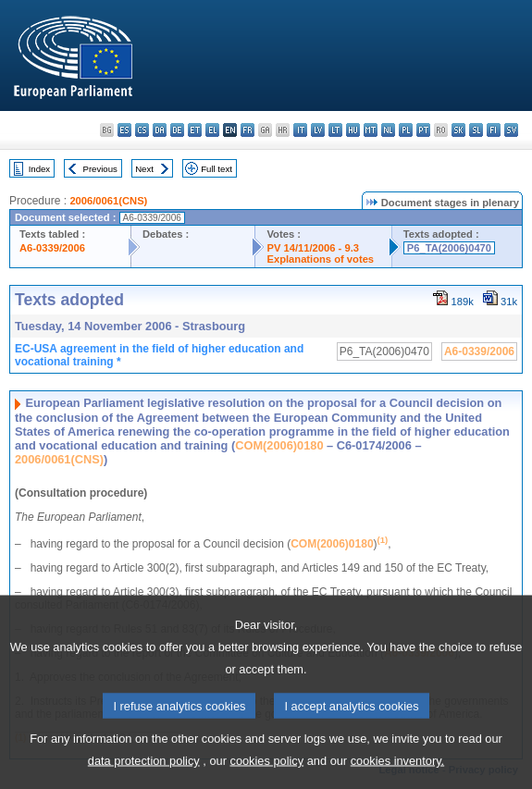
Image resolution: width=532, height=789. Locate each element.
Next (144, 169)
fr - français (247, 130)
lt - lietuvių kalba (335, 130)
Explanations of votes (320, 259)
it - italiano (300, 130)
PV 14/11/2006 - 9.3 (313, 248)
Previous (100, 169)
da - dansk (160, 130)
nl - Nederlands (388, 130)
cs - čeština (142, 130)
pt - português (423, 130)
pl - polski (406, 130)
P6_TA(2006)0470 (449, 248)
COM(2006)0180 (279, 445)
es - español (124, 130)
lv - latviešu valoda (318, 130)
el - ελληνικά (212, 130)
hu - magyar (353, 130)
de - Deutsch (177, 130)
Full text (217, 169)
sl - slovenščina (476, 130)
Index (39, 169)
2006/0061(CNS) (108, 201)
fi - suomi (494, 130)
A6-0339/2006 (52, 248)
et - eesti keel (195, 130)
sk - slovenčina (458, 130)
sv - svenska (511, 130)
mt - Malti (371, 130)
